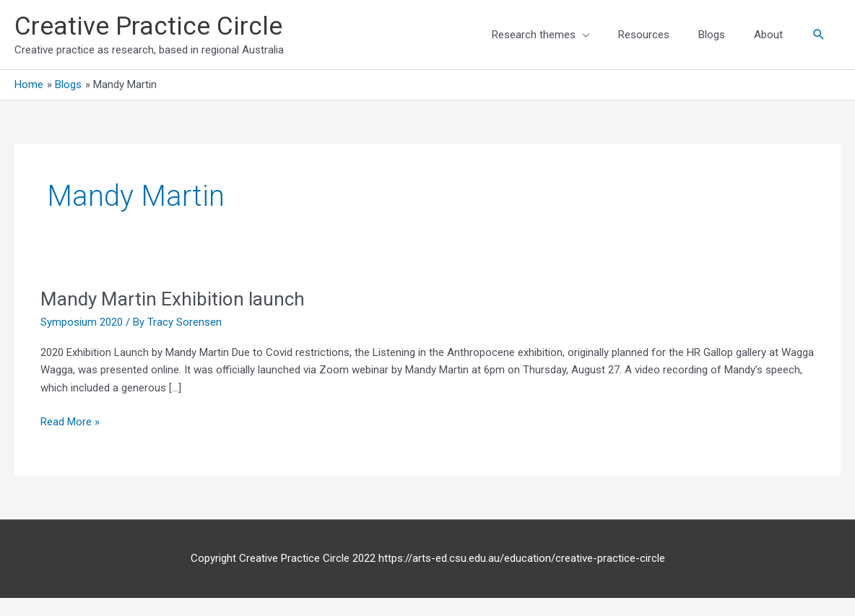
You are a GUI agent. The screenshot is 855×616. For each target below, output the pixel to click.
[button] (819, 35)
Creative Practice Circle (148, 26)
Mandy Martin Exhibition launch (173, 299)
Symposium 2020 (82, 322)
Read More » (70, 421)
